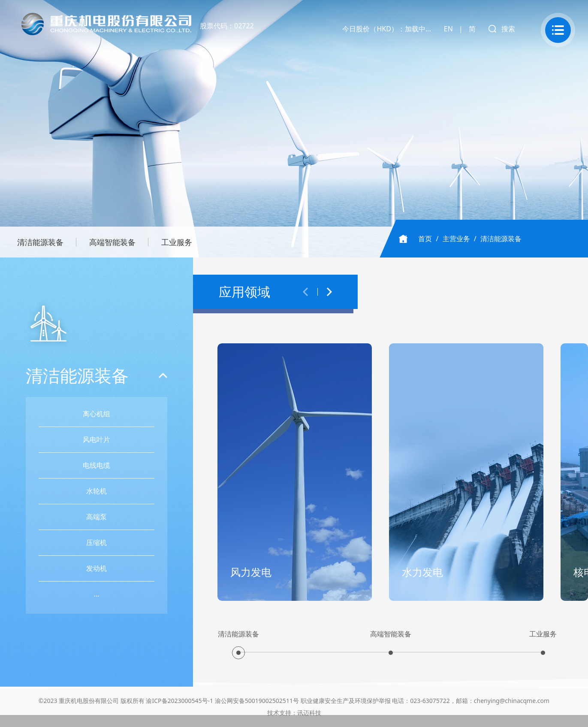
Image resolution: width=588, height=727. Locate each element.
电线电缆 (97, 465)
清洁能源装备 (40, 242)
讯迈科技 (309, 713)
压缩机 (97, 542)
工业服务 (177, 242)
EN (448, 29)
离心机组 (97, 414)
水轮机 (97, 491)
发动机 (97, 568)
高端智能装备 (112, 242)
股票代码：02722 (227, 26)
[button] (305, 292)
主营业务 (456, 239)
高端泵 (97, 517)
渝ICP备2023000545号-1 (179, 701)
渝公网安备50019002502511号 (257, 701)
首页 (425, 239)
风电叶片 (97, 439)
